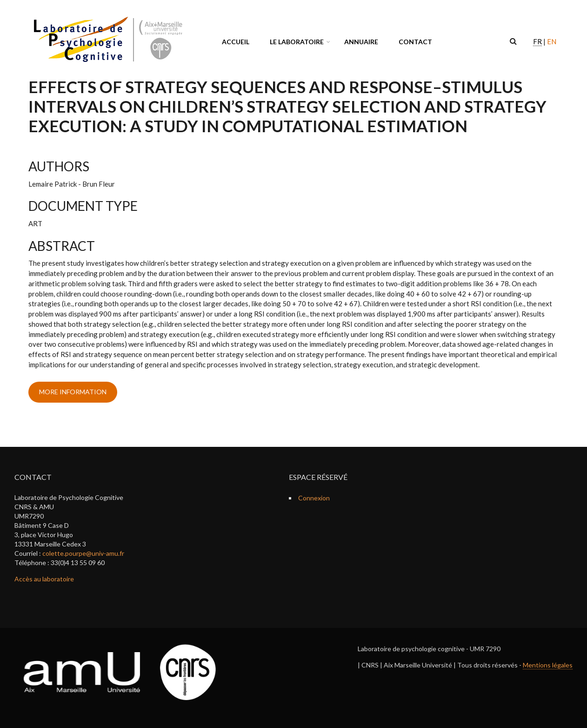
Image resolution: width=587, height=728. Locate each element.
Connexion (314, 498)
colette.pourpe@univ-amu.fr (83, 553)
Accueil (236, 42)
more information (73, 392)
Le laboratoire (297, 42)
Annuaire (361, 42)
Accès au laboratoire (44, 579)
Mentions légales (548, 665)
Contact (415, 42)
